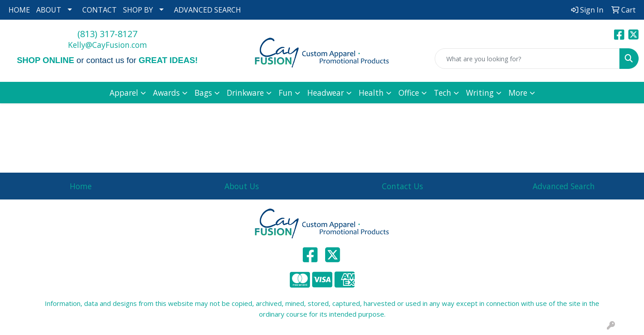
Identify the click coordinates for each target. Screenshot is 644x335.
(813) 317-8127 (107, 34)
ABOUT (49, 10)
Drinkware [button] (245, 93)
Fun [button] (286, 93)
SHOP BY (138, 10)
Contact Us (402, 186)
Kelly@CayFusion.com (108, 45)
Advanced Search (564, 186)
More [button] (518, 93)
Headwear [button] (326, 93)
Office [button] (409, 93)
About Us (242, 186)
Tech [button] (443, 93)
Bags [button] (203, 93)
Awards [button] (166, 93)
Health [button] (371, 93)
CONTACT (100, 10)
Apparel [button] (124, 93)
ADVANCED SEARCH (208, 10)
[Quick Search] (527, 59)
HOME (19, 10)
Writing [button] (480, 93)
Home (81, 186)
